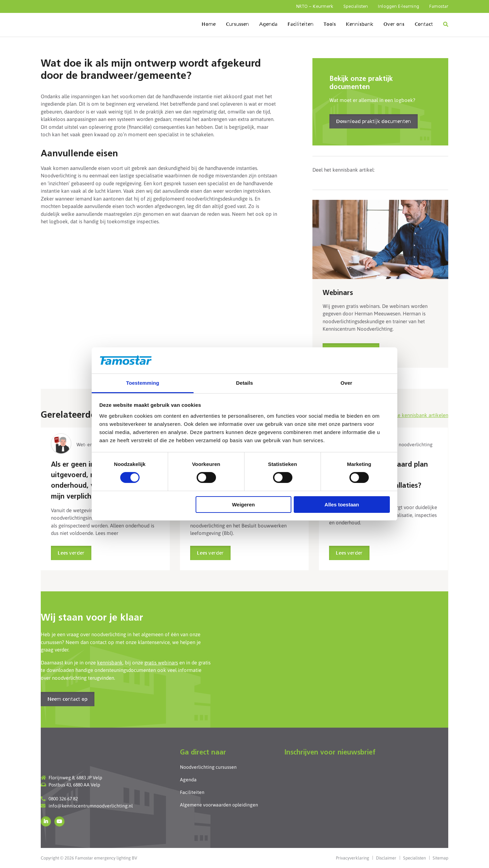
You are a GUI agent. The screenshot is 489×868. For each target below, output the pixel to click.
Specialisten (356, 7)
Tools (330, 24)
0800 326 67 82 (63, 799)
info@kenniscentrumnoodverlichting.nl (91, 806)
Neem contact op (68, 699)
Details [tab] (244, 383)
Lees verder (71, 553)
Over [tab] (347, 383)
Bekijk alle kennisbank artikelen (413, 415)
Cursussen (237, 24)
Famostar (439, 7)
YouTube (59, 821)
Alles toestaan (342, 505)
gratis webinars (161, 663)
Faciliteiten (301, 24)
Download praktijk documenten (374, 122)
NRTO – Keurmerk (315, 7)
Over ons (394, 24)
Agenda (268, 24)
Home (209, 24)
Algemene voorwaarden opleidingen (219, 805)
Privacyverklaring (352, 858)
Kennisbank (360, 24)
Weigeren (243, 505)
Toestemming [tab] (143, 383)
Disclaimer (386, 858)
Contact (424, 24)
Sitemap (440, 858)
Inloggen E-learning (399, 7)
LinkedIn (46, 821)
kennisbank (110, 663)
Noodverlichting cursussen (208, 767)
